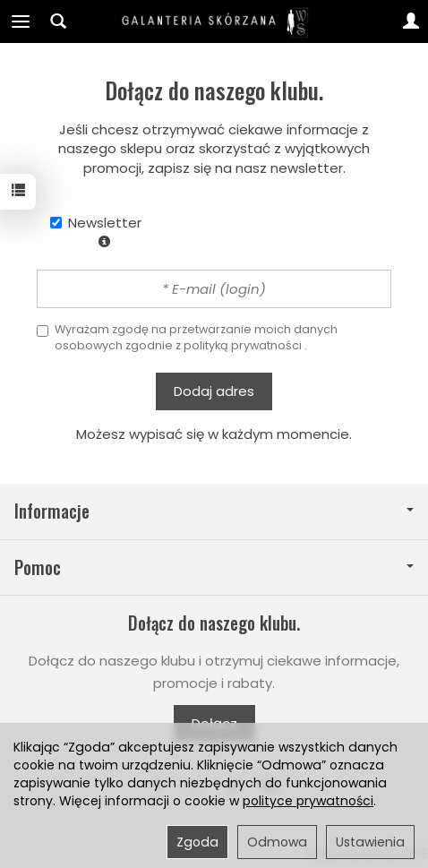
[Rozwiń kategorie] (21, 21)
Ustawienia (370, 842)
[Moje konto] (411, 21)
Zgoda (197, 842)
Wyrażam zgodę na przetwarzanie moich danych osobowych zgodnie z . (187, 337)
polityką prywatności (243, 345)
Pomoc (214, 567)
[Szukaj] (58, 21)
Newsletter (96, 230)
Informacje (214, 511)
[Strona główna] (214, 21)
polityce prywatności (308, 801)
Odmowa (277, 842)
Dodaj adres (214, 391)
